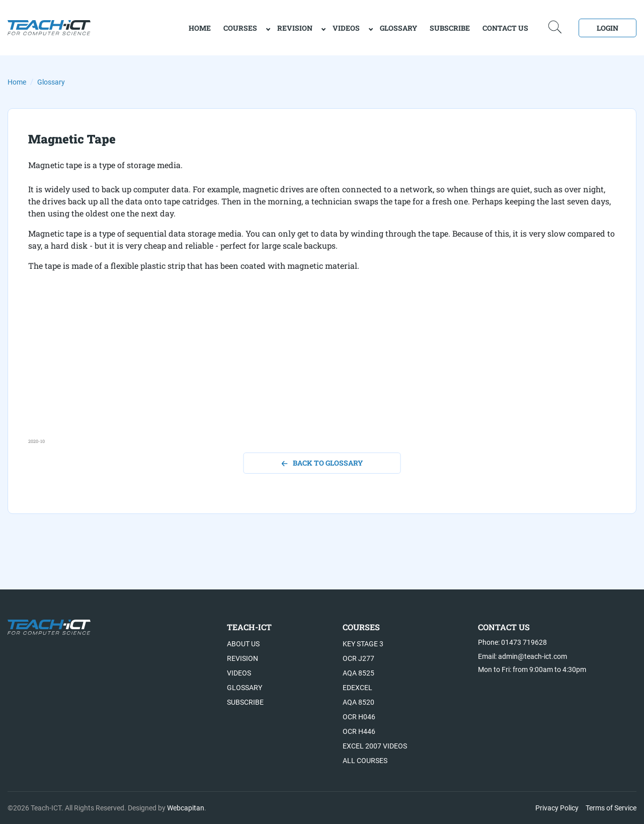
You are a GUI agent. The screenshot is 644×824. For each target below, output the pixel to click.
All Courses (365, 761)
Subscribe (450, 28)
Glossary (398, 28)
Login (608, 28)
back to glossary (322, 463)
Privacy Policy (557, 808)
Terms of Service (611, 808)
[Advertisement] (322, 367)
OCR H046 (359, 717)
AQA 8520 (358, 702)
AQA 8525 (358, 673)
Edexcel (357, 688)
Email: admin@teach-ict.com (522, 656)
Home (17, 82)
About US (243, 644)
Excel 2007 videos (375, 746)
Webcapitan (186, 808)
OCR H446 (359, 731)
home (200, 28)
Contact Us (505, 28)
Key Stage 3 (363, 644)
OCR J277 (358, 658)
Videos (346, 28)
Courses (240, 28)
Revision (295, 28)
